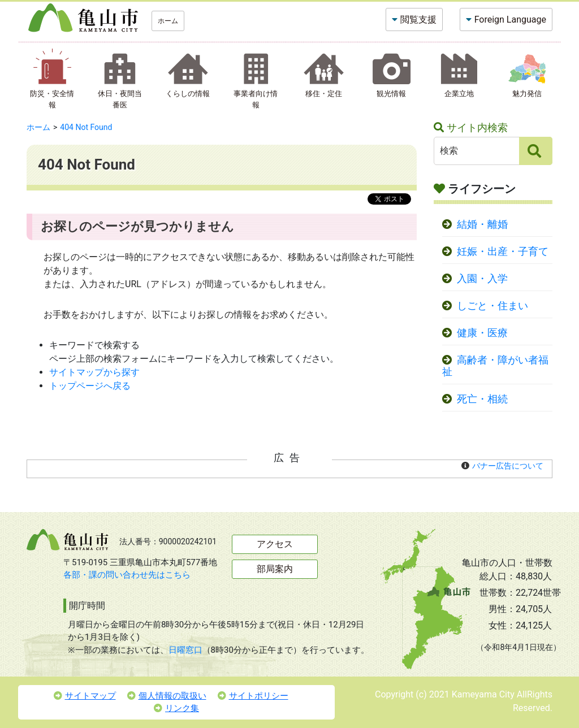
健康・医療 (482, 333)
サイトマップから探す (94, 372)
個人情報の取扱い (167, 696)
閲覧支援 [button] (418, 19)
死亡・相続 (482, 399)
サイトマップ (85, 696)
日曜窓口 (185, 650)
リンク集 (176, 708)
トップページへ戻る (90, 386)
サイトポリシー (253, 696)
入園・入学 (482, 279)
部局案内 (275, 569)
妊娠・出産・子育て (503, 252)
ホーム (168, 21)
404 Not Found (86, 127)
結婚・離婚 (482, 224)
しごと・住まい (492, 306)
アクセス (275, 544)
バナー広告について (508, 466)
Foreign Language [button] (510, 19)
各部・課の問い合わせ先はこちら (127, 575)
